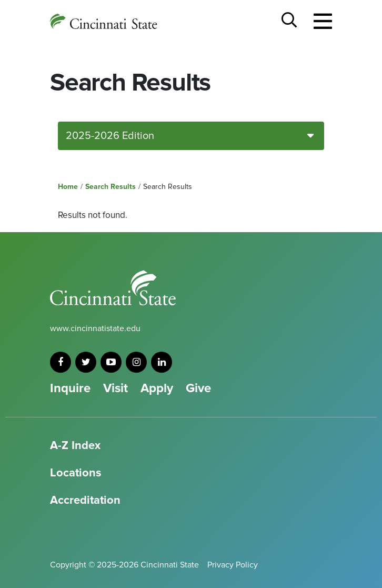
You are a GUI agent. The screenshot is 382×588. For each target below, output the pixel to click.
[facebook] (61, 362)
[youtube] (111, 362)
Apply (157, 388)
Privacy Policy (233, 565)
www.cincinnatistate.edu (95, 328)
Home (68, 187)
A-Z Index (75, 446)
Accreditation (85, 500)
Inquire (70, 388)
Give (198, 388)
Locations (76, 473)
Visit (115, 388)
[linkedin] (162, 362)
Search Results (110, 187)
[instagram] (136, 362)
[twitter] (86, 362)
